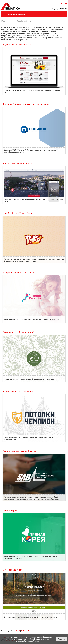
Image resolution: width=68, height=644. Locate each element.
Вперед (27, 631)
